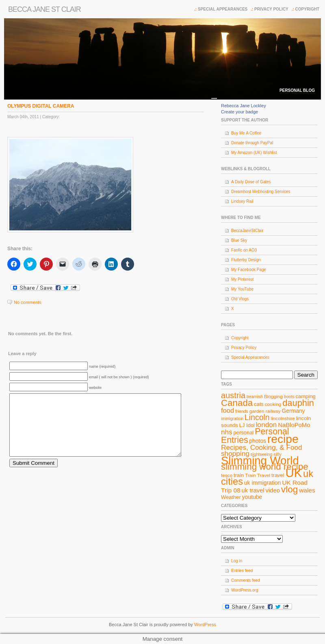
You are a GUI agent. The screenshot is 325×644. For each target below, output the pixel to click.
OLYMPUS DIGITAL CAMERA (41, 106)
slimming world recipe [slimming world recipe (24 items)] (265, 467)
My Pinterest (243, 279)
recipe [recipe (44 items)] (283, 439)
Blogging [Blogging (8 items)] (273, 397)
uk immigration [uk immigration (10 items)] (263, 483)
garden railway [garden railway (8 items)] (265, 411)
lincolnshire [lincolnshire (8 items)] (283, 418)
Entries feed (242, 571)
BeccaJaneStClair (247, 231)
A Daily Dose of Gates (251, 182)
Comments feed (246, 580)
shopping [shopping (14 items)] (235, 453)
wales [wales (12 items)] (307, 490)
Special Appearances (223, 9)
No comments (28, 302)
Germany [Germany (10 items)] (293, 411)
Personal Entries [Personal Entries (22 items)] (255, 436)
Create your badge (239, 112)
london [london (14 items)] (266, 425)
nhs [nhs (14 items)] (227, 432)
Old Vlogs (240, 299)
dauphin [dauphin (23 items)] (298, 403)
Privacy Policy (271, 9)
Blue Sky (239, 240)
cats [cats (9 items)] (259, 404)
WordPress (205, 624)
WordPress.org (245, 590)
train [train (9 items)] (239, 475)
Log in (237, 561)
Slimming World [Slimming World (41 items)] (260, 461)
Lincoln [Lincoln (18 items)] (257, 417)
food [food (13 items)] (227, 410)
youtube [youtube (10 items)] (252, 497)
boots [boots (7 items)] (289, 397)
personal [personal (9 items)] (244, 433)
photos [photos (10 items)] (258, 441)
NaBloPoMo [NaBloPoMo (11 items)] (294, 425)
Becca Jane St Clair (44, 9)
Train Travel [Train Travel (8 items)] (258, 475)
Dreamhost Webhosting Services (261, 192)
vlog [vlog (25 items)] (289, 489)
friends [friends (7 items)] (242, 411)
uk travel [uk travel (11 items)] (253, 490)
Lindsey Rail (242, 201)
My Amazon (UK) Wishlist (254, 153)
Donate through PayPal (252, 143)
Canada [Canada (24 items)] (237, 403)
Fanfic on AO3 (244, 250)
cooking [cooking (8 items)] (273, 404)
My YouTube (242, 289)
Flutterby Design (246, 260)
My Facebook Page (249, 270)
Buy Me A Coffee (246, 133)
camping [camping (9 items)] (306, 396)
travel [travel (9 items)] (278, 475)
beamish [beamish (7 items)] (255, 397)
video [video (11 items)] (273, 490)
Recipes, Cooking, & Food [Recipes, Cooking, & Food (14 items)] (262, 447)
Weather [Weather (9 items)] (231, 497)
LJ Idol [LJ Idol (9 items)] (247, 425)
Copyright (307, 9)
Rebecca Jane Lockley (244, 106)
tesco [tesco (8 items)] (227, 475)
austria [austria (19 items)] (233, 395)
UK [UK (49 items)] (294, 473)
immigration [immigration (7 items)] (232, 418)
